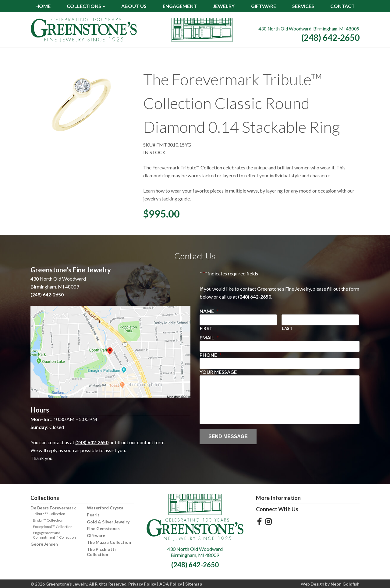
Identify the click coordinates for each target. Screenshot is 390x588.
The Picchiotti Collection (101, 552)
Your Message (218, 372)
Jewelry (224, 6)
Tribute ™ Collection (49, 514)
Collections (84, 6)
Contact (342, 6)
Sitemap (194, 584)
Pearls (93, 515)
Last (287, 328)
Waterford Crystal (106, 508)
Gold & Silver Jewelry (108, 522)
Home (43, 6)
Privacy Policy (142, 584)
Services (303, 6)
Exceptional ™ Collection (53, 527)
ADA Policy (171, 584)
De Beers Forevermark (53, 508)
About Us (134, 6)
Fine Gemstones (103, 528)
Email (209, 337)
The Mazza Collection (109, 542)
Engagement (180, 6)
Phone (211, 355)
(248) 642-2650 (330, 37)
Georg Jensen (44, 544)
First (206, 328)
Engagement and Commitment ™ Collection (54, 535)
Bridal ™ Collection (48, 520)
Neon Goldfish (345, 584)
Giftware (264, 6)
